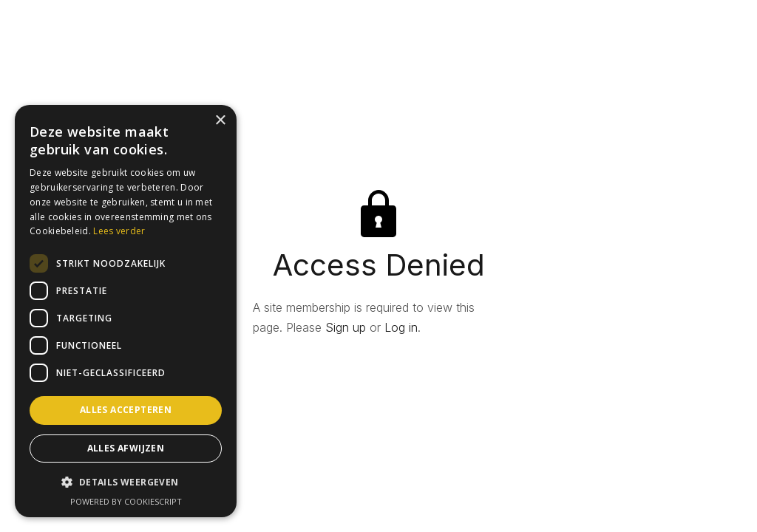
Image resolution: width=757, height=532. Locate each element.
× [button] (220, 121)
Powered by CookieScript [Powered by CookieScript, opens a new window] (126, 501)
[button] (126, 482)
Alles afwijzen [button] (126, 448)
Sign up (346, 327)
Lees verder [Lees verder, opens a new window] (119, 231)
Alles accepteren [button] (126, 410)
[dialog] (126, 311)
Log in (401, 327)
